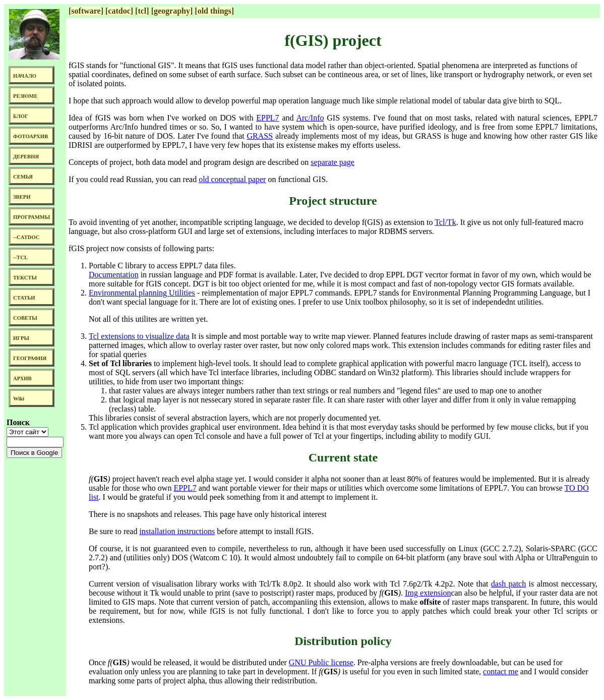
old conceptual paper (232, 179)
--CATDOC (26, 237)
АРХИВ (22, 378)
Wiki (19, 399)
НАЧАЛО (25, 76)
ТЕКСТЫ (25, 278)
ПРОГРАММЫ (32, 217)
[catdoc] (119, 11)
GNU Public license (321, 662)
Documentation (114, 275)
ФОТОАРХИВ (31, 136)
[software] (86, 11)
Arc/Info (310, 118)
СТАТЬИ (24, 298)
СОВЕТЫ (25, 318)
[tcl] (142, 11)
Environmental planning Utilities (142, 293)
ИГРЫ (21, 338)
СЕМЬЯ (23, 177)
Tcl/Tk (445, 222)
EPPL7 (267, 118)
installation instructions (177, 531)
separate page (333, 162)
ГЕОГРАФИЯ (30, 358)
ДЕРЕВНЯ (26, 157)
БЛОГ (21, 116)
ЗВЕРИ (22, 197)
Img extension (428, 593)
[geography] (172, 11)
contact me (501, 672)
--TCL (20, 257)
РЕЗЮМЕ (25, 96)
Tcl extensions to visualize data (139, 336)
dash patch (508, 584)
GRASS (260, 136)
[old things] (214, 11)
